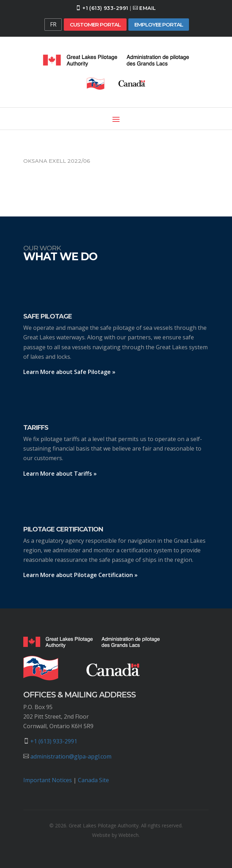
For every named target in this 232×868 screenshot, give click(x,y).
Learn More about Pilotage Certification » (80, 575)
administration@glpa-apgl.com (71, 756)
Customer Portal (95, 25)
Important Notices (48, 780)
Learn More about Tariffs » (60, 474)
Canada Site (93, 780)
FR (53, 24)
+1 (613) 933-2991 (105, 8)
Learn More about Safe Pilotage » (69, 372)
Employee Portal (159, 25)
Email (148, 8)
